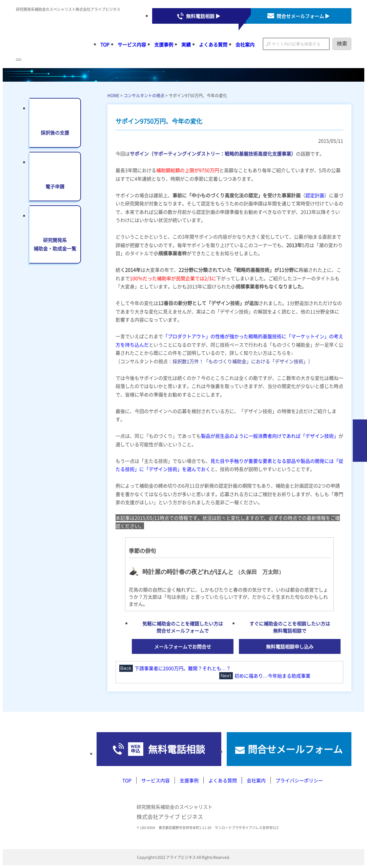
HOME (113, 95)
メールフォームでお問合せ (183, 646)
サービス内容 (132, 44)
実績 (186, 44)
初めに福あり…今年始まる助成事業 (272, 676)
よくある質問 (213, 44)
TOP (105, 44)
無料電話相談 (177, 749)
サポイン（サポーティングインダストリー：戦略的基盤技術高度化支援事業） (213, 153)
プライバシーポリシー (299, 780)
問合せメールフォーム (295, 749)
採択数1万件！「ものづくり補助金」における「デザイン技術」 (240, 361)
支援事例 (164, 44)
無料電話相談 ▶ (203, 16)
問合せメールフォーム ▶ (303, 16)
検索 (342, 44)
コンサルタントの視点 (144, 95)
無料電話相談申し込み (290, 646)
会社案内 (245, 44)
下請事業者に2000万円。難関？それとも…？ (183, 668)
